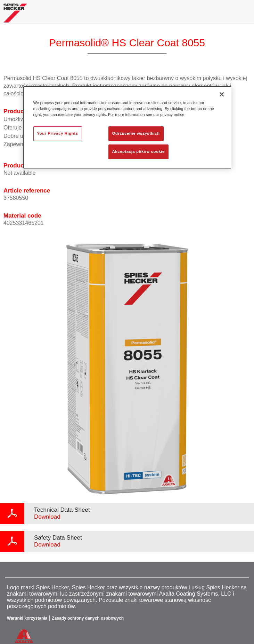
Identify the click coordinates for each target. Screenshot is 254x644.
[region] (127, 127)
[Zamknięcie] (222, 94)
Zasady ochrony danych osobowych (88, 618)
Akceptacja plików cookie (138, 151)
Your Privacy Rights (58, 133)
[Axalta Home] (15, 16)
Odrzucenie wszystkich (136, 133)
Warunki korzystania (27, 618)
